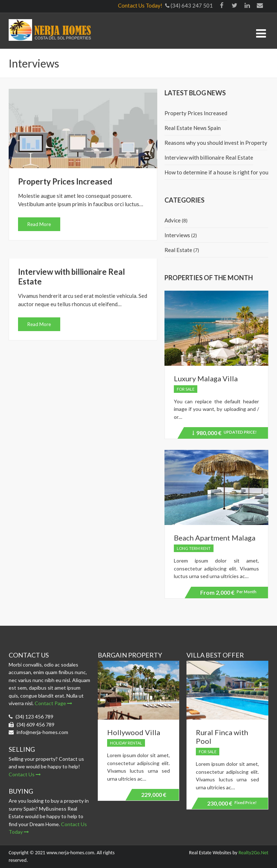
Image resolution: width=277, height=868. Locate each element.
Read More (39, 224)
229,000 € (154, 795)
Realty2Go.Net (253, 853)
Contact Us (25, 774)
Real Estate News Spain (193, 128)
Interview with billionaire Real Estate (209, 157)
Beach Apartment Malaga (215, 538)
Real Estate (178, 250)
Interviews (177, 235)
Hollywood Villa (134, 732)
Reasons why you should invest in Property (216, 143)
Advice (173, 220)
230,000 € (232, 803)
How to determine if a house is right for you (216, 172)
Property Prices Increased (65, 181)
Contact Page (53, 703)
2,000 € (228, 592)
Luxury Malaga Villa (206, 378)
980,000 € (224, 434)
